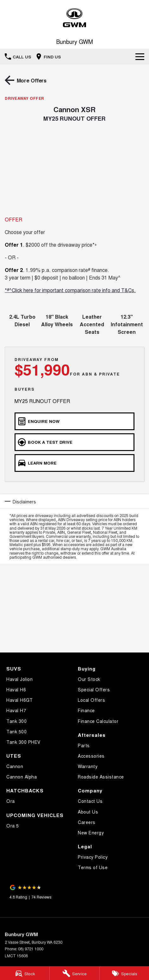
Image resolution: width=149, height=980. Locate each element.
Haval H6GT (19, 700)
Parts (84, 745)
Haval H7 (16, 710)
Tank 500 (16, 731)
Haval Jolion (19, 679)
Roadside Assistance (101, 777)
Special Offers (94, 689)
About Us (88, 812)
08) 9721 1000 (31, 949)
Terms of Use (93, 867)
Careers (87, 822)
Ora (11, 801)
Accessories (91, 756)
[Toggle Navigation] (140, 57)
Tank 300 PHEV (23, 742)
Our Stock (89, 679)
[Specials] (124, 973)
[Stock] (25, 973)
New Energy (91, 833)
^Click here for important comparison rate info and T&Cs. (72, 290)
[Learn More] (74, 463)
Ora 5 (13, 826)
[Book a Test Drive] (74, 442)
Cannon (15, 766)
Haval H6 (16, 689)
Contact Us (90, 801)
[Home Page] (74, 18)
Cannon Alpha (22, 777)
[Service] (74, 973)
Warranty (88, 766)
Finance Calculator (98, 721)
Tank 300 (16, 721)
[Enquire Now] (74, 421)
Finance (86, 710)
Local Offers (91, 700)
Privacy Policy (93, 857)
